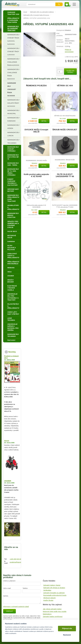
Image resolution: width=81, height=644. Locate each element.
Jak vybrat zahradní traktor (52, 609)
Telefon (25, 588)
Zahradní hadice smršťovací (53, 617)
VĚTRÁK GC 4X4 (65, 86)
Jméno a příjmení (9, 581)
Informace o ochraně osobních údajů (16, 607)
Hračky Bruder (48, 600)
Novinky (12, 352)
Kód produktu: (60, 34)
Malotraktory (47, 614)
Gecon (7, 441)
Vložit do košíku (70, 72)
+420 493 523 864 (16, 559)
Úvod (25, 12)
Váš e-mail (7, 588)
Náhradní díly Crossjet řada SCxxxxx (36, 15)
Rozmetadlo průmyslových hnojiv (55, 595)
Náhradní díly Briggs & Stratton (54, 588)
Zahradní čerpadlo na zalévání (54, 593)
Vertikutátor (47, 590)
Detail (44, 121)
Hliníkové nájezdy (49, 598)
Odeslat (9, 611)
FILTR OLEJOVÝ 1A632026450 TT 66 (65, 175)
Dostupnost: (61, 30)
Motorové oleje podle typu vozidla (55, 611)
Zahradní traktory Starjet (52, 585)
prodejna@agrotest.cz (17, 562)
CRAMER (8, 481)
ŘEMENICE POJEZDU (36, 86)
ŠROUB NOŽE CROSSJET (65, 130)
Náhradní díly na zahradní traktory (42, 12)
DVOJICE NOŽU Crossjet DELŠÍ (36, 131)
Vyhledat (59, 4)
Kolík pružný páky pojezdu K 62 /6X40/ (36, 175)
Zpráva (6, 596)
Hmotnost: (60, 46)
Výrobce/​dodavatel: (60, 41)
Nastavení (67, 635)
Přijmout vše (67, 628)
